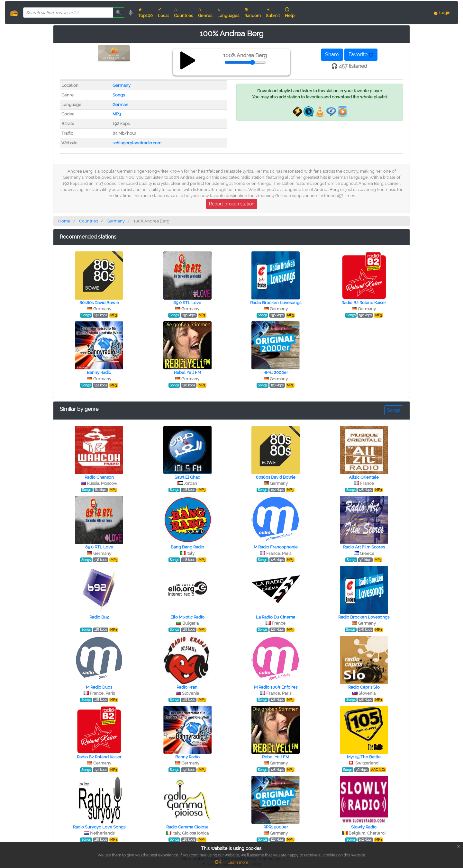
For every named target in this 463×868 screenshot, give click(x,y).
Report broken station (232, 204)
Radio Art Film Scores (364, 547)
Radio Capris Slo (364, 687)
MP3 (117, 114)
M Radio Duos (99, 687)
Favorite (361, 54)
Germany (122, 85)
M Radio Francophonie (276, 547)
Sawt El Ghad (187, 477)
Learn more (238, 863)
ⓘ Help (290, 13)
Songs (119, 95)
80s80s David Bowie (99, 303)
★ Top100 (145, 13)
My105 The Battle (364, 757)
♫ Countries (183, 13)
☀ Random (253, 13)
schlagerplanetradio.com (137, 143)
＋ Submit (273, 13)
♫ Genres (205, 13)
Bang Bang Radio (187, 547)
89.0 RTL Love (187, 303)
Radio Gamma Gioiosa (187, 827)
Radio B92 (99, 617)
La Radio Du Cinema (276, 617)
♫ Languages (228, 13)
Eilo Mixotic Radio (187, 617)
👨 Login (442, 13)
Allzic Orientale (364, 477)
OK (218, 862)
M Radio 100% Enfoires (276, 687)
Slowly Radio (364, 827)
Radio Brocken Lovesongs (276, 303)
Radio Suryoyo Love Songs (99, 827)
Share (332, 54)
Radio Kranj (187, 687)
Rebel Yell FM (187, 372)
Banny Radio (99, 372)
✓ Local (163, 13)
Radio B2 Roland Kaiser (364, 303)
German (120, 105)
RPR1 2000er (276, 372)
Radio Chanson (99, 477)
